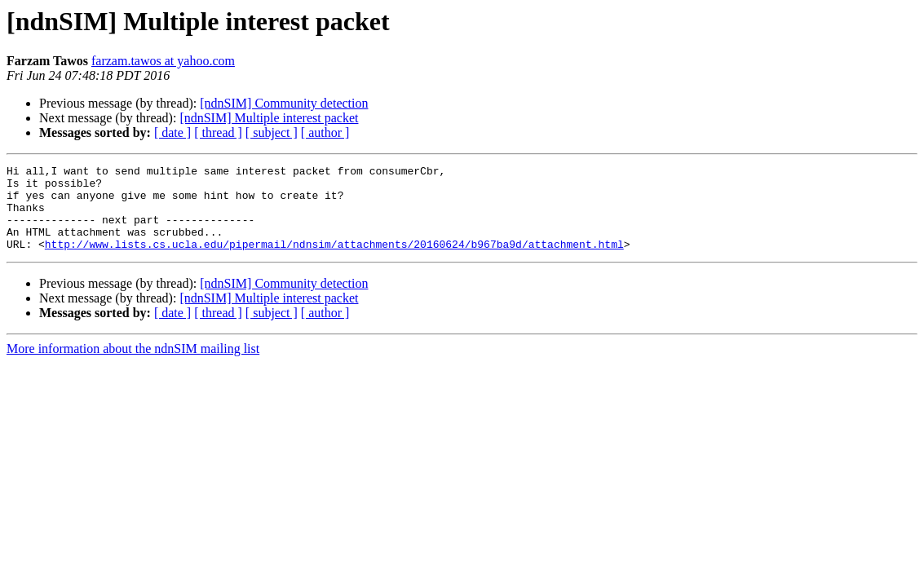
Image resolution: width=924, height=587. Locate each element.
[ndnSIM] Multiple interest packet (269, 118)
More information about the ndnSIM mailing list (133, 366)
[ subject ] (272, 132)
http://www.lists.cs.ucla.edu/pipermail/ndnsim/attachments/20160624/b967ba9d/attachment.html (334, 261)
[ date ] (172, 132)
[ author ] (325, 132)
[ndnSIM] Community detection (284, 103)
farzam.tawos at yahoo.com (163, 61)
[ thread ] (218, 132)
